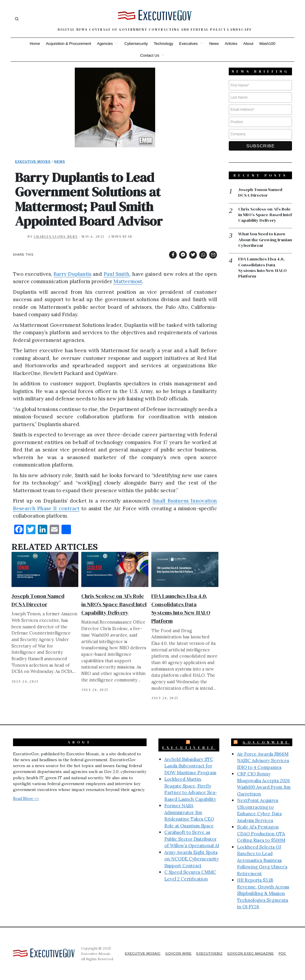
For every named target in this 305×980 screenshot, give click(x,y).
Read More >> (26, 798)
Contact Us (150, 55)
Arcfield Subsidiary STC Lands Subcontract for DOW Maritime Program (190, 766)
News (214, 44)
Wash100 (267, 44)
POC (282, 953)
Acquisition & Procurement (68, 44)
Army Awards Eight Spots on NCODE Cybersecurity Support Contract (192, 859)
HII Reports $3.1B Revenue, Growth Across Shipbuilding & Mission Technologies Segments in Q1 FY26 (263, 893)
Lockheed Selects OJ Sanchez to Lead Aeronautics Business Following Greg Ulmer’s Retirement (262, 860)
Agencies (105, 44)
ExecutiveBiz (189, 748)
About (248, 44)
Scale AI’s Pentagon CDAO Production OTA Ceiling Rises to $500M (261, 834)
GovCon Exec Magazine (249, 953)
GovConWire (266, 742)
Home (35, 44)
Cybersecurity (136, 44)
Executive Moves (33, 162)
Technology (163, 44)
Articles (231, 44)
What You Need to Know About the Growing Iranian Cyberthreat (262, 240)
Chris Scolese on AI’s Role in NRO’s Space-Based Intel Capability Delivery (114, 604)
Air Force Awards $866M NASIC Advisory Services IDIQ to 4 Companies (263, 761)
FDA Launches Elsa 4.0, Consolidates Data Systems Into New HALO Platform (263, 268)
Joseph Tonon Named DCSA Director (261, 193)
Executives (188, 44)
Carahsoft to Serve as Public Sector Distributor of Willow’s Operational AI (192, 839)
